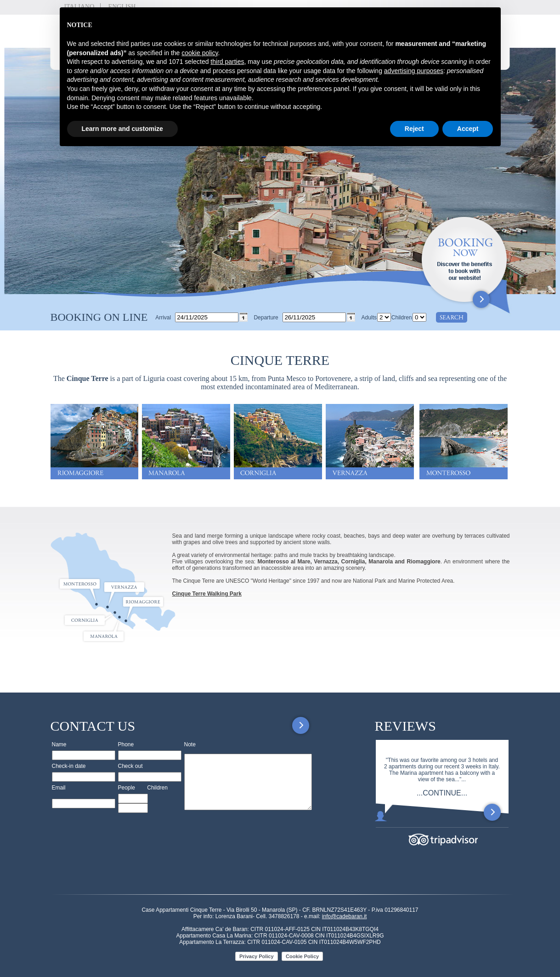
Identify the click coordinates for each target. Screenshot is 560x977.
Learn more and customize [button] (122, 129)
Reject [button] (414, 129)
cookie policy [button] (200, 53)
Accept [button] (468, 129)
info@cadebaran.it (345, 916)
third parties (227, 62)
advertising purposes (414, 71)
